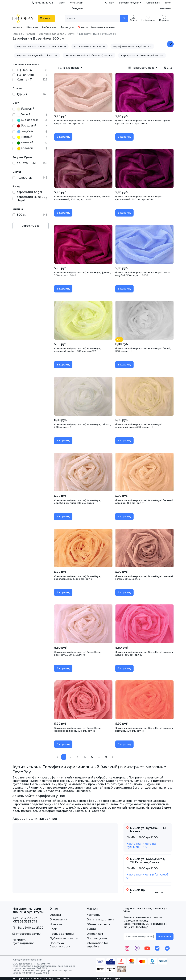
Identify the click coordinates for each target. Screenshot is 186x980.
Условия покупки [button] (129, 3)
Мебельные (49, 27)
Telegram (77, 8)
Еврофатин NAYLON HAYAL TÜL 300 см (41, 46)
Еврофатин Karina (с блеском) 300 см (89, 55)
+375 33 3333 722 (25, 918)
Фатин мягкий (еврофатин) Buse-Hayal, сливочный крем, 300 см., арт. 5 (139, 426)
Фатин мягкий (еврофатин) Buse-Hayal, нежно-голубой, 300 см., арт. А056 (143, 274)
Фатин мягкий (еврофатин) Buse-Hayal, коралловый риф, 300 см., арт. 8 (78, 578)
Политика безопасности (60, 945)
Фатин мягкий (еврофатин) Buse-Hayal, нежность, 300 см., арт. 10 (78, 653)
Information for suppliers (97, 945)
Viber (62, 3)
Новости (56, 924)
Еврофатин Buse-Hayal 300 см (132, 46)
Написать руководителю (23, 942)
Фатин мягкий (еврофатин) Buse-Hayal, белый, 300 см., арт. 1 (143, 350)
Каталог (17, 27)
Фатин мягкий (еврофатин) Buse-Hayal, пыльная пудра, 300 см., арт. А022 (83, 122)
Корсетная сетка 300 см (90, 46)
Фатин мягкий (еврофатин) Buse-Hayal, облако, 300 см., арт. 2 (82, 426)
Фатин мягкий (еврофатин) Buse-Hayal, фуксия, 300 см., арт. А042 (82, 274)
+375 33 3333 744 (25, 922)
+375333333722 (42, 3)
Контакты (165, 8)
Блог (168, 3)
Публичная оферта (64, 938)
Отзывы (55, 915)
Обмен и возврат (99, 924)
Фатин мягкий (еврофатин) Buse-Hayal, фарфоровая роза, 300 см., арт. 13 (78, 729)
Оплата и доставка (100, 919)
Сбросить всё (31, 226)
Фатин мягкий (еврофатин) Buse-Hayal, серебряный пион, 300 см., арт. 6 (78, 502)
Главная (17, 34)
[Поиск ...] (93, 19)
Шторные (32, 27)
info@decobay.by (26, 934)
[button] (141, 845)
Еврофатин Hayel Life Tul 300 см (37, 55)
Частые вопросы (62, 934)
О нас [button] (109, 3)
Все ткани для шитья (51, 34)
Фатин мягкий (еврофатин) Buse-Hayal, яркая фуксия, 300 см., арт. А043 (142, 122)
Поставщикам (97, 938)
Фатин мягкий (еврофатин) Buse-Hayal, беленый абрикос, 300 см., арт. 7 (144, 502)
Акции (83, 27)
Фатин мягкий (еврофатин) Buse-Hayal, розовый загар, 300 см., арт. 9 (144, 578)
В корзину (63, 137)
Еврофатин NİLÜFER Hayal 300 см (142, 55)
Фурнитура (67, 27)
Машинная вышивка (103, 27)
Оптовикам (153, 3)
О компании (59, 919)
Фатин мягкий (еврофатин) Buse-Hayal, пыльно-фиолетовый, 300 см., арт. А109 (83, 198)
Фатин (72, 34)
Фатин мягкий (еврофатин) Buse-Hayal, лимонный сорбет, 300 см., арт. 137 (78, 350)
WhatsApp (76, 3)
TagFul (116, 978)
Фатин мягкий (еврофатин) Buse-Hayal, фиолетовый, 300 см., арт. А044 (139, 198)
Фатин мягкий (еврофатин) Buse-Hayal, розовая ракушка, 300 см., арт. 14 (144, 729)
